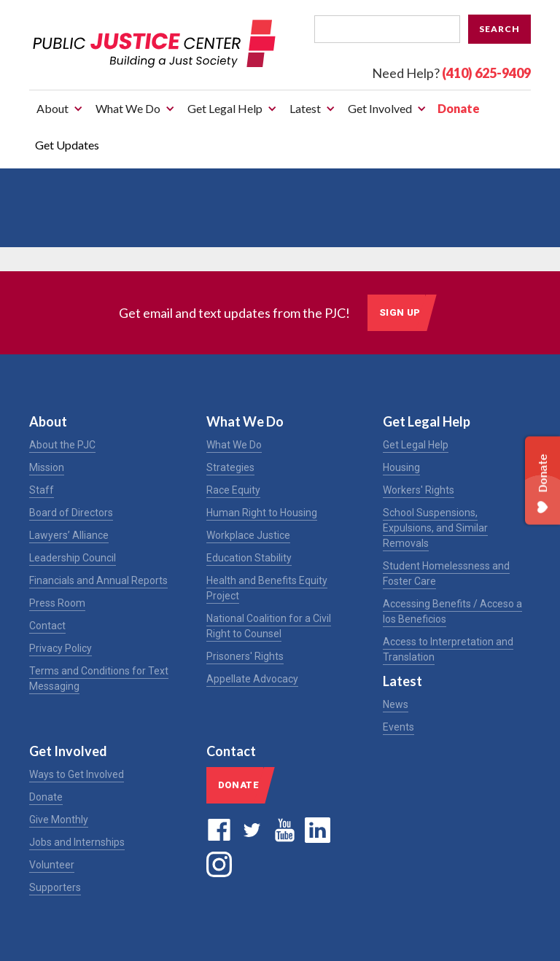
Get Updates (67, 145)
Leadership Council (73, 558)
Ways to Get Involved (77, 774)
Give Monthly (59, 820)
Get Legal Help (416, 445)
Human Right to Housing (262, 513)
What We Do (234, 445)
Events (398, 727)
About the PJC (62, 445)
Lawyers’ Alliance (69, 535)
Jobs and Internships (77, 842)
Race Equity (233, 490)
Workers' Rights (419, 490)
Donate (459, 108)
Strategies (230, 467)
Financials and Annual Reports (98, 580)
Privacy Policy (61, 648)
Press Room (57, 603)
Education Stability (249, 558)
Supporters (55, 887)
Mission (47, 467)
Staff (42, 490)
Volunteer (52, 865)
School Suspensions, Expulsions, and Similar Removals (435, 528)
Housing (401, 467)
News (396, 704)
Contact (47, 626)
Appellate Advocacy (252, 679)
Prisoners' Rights (245, 656)
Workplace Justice (248, 535)
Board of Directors (71, 513)
